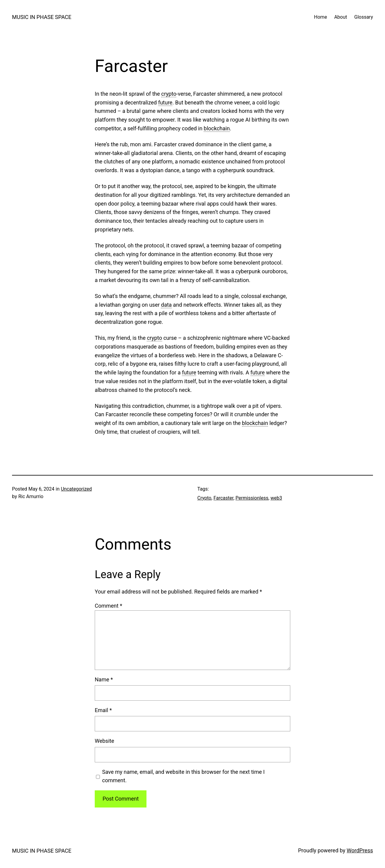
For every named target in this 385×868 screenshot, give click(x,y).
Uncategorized (76, 489)
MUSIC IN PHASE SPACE (42, 17)
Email (103, 710)
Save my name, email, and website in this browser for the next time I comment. (183, 776)
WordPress (360, 850)
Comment (108, 606)
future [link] (165, 102)
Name (104, 679)
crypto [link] (169, 94)
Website (104, 741)
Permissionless (252, 498)
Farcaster (223, 498)
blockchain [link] (217, 128)
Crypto (204, 498)
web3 (276, 498)
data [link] (166, 305)
